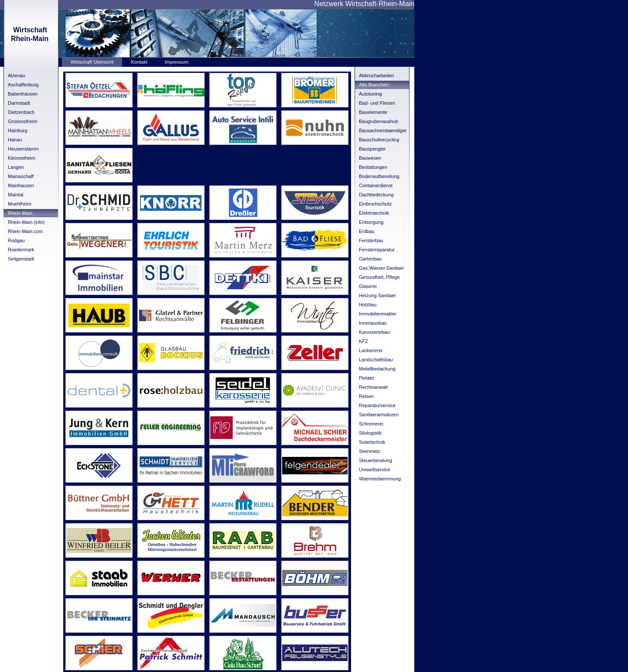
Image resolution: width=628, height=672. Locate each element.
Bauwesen (370, 158)
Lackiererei (371, 350)
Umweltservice (375, 470)
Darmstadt (19, 103)
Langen (16, 167)
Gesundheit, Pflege (379, 277)
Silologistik (370, 433)
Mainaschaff (21, 176)
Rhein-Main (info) (26, 222)
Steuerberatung (375, 460)
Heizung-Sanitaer (377, 295)
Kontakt (139, 62)
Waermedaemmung (380, 479)
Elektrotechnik (374, 213)
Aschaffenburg (23, 85)
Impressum (177, 62)
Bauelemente (373, 112)
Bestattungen (373, 167)
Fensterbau (371, 240)
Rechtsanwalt (373, 387)
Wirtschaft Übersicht (92, 62)
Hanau (15, 140)
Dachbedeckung (376, 195)
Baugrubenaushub (379, 121)
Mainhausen (21, 185)
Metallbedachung (377, 369)
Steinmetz (370, 451)
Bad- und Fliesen (377, 103)
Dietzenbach (21, 112)
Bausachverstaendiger (383, 130)
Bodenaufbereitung (379, 176)
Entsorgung (371, 222)
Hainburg (18, 130)
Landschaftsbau (376, 360)
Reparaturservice (377, 405)
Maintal (15, 195)
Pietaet (366, 378)
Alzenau (17, 75)
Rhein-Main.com (25, 231)
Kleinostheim (22, 158)
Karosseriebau (374, 332)
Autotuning (370, 94)
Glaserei (368, 286)
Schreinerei (371, 424)
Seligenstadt (21, 259)
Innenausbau (373, 323)
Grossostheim (23, 121)
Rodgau (16, 240)
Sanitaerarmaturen (379, 415)
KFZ (363, 341)
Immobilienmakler (378, 314)
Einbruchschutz (375, 204)
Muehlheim (20, 204)
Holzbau (368, 305)
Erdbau (367, 231)
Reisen (366, 396)
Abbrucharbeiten (377, 75)
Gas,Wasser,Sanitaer (382, 268)
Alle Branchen (374, 85)
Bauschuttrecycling (379, 140)
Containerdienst (376, 185)
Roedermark (21, 250)
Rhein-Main (20, 213)
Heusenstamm (23, 149)
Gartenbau (370, 259)
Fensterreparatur (377, 250)
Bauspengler (372, 149)
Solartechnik (372, 442)
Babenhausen (23, 94)
